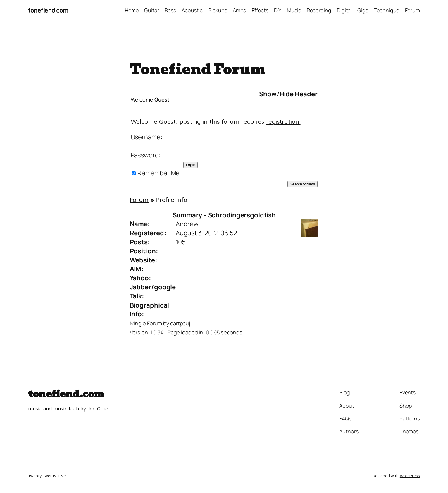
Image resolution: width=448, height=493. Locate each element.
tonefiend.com (48, 10)
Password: (146, 155)
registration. (283, 121)
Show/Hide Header (288, 94)
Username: (147, 137)
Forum (139, 200)
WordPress (410, 476)
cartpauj (180, 323)
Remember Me (156, 173)
